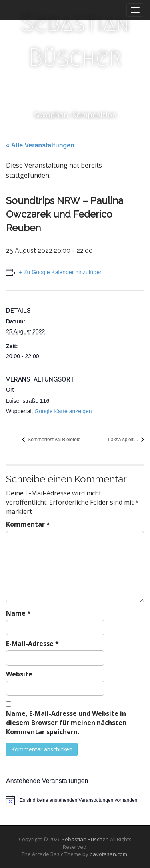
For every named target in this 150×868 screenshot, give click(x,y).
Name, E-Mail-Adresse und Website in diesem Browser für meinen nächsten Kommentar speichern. (66, 723)
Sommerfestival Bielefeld (53, 440)
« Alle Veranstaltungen (40, 145)
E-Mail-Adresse (32, 644)
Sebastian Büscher (75, 40)
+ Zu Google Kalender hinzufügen (61, 272)
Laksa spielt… (124, 440)
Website (19, 674)
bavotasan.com (108, 854)
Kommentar (28, 524)
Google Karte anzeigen (63, 411)
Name (18, 613)
